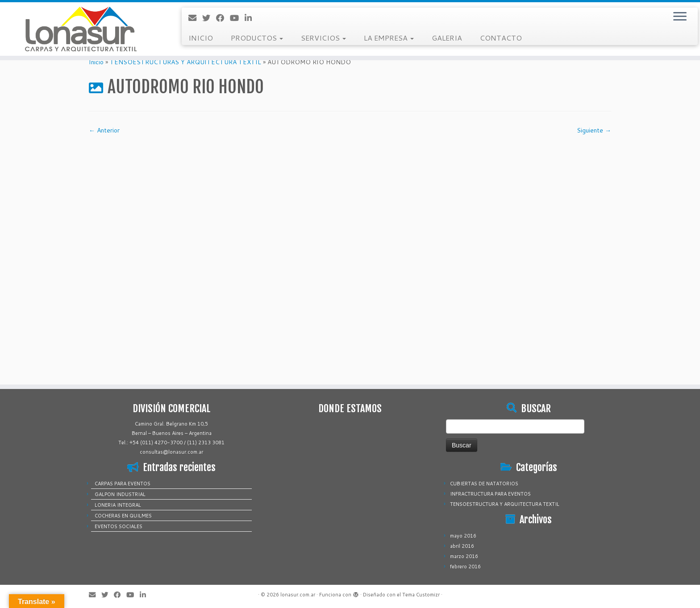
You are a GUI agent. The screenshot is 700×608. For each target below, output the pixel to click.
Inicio (96, 62)
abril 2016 (462, 546)
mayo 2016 (463, 536)
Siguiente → (594, 130)
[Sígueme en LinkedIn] (251, 18)
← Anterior (104, 130)
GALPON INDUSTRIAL (120, 494)
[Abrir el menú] (680, 17)
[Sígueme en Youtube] (237, 18)
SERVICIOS (323, 38)
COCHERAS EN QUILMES (123, 516)
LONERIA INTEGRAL (118, 505)
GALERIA (447, 38)
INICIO (201, 38)
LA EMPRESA (389, 38)
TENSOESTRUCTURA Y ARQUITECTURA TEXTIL (505, 504)
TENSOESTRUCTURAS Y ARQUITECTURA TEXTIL (185, 62)
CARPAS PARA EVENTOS (123, 484)
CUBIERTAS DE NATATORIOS (484, 484)
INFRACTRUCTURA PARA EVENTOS (490, 494)
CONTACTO (501, 38)
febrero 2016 (465, 567)
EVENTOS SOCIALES (119, 526)
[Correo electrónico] (195, 18)
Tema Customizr (421, 595)
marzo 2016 (464, 556)
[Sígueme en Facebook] (223, 18)
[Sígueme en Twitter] (209, 18)
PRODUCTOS (257, 38)
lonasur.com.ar (298, 595)
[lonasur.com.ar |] (81, 29)
